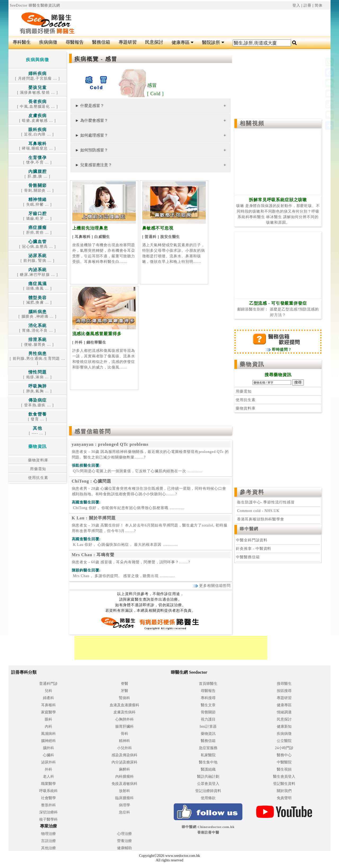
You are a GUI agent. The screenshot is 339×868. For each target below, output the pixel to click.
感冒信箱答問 (93, 431)
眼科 (48, 719)
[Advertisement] (197, 23)
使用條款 (208, 798)
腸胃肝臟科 (124, 727)
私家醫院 (208, 755)
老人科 (48, 777)
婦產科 (48, 698)
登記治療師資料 (208, 791)
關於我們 (284, 791)
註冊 (307, 5)
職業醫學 (48, 784)
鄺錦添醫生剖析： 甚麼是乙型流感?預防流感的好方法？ (278, 309)
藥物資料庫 (38, 460)
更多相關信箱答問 (211, 586)
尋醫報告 (75, 42)
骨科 (124, 734)
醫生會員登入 (284, 777)
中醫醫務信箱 (248, 557)
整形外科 (48, 805)
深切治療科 (48, 812)
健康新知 (284, 727)
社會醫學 (48, 798)
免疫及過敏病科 (124, 784)
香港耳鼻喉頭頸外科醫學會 (260, 519)
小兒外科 (124, 748)
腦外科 (48, 748)
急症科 (124, 812)
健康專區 (183, 42)
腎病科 (124, 698)
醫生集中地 (208, 762)
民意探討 (154, 42)
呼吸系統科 (48, 791)
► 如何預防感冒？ (92, 150)
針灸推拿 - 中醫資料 (254, 549)
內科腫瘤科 (124, 777)
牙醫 (124, 691)
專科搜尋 (208, 698)
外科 (48, 769)
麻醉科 (124, 769)
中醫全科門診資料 (252, 540)
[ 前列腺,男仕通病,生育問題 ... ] (38, 358)
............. (137, 471)
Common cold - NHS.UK (258, 511)
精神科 (124, 741)
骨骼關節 (208, 712)
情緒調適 (284, 712)
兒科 (48, 691)
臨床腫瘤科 (124, 798)
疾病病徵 (48, 42)
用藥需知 (37, 469)
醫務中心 (284, 755)
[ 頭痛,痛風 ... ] (38, 286)
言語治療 (48, 841)
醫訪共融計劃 (208, 777)
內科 (48, 727)
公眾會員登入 (208, 784)
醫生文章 (208, 705)
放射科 (124, 791)
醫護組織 (208, 769)
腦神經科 (48, 741)
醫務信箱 (101, 42)
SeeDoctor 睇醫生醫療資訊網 (35, 5)
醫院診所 (213, 42)
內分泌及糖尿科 (124, 762)
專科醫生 (22, 42)
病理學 (124, 805)
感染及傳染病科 (124, 755)
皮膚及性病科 (124, 712)
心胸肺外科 (124, 719)
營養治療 (124, 841)
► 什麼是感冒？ (90, 105)
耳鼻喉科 (48, 705)
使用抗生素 (38, 478)
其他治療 (48, 848)
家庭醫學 (48, 712)
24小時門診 (284, 748)
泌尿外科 (48, 762)
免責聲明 (284, 798)
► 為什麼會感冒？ (92, 120)
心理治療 (124, 834)
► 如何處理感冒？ (92, 135)
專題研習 (128, 42)
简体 (319, 5)
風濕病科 (48, 734)
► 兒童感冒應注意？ (94, 165)
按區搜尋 (284, 691)
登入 (296, 5)
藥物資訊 (252, 364)
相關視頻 (252, 123)
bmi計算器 (208, 727)
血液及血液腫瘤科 (124, 705)
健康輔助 (124, 848)
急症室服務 (208, 748)
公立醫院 (284, 741)
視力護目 (208, 719)
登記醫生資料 (284, 784)
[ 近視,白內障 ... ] (37, 132)
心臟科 (48, 755)
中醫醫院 (284, 762)
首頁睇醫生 (208, 684)
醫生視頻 (284, 769)
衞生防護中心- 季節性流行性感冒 (266, 502)
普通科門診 (48, 684)
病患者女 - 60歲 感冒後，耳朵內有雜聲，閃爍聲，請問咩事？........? (131, 562)
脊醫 (124, 684)
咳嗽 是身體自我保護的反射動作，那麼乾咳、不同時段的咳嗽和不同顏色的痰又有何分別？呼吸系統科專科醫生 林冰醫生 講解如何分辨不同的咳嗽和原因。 (278, 211)
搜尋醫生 (284, 684)
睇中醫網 (249, 529)
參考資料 (252, 492)
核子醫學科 (48, 819)
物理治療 (48, 834)
